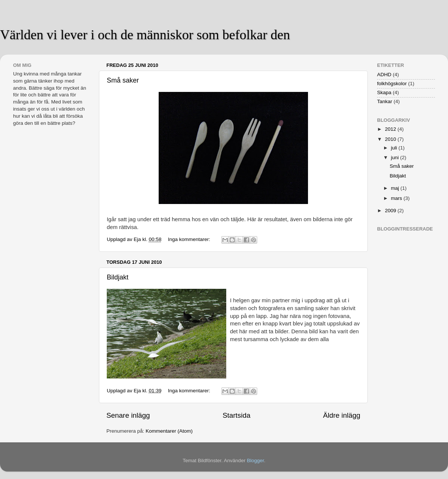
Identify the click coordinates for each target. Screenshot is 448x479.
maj (396, 188)
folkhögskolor (392, 84)
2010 (391, 139)
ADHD (384, 75)
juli (395, 148)
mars (397, 198)
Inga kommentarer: (190, 239)
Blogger (255, 461)
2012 (391, 129)
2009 (391, 211)
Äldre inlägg (342, 415)
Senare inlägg (128, 415)
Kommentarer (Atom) (169, 431)
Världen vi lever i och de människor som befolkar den (145, 35)
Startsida (237, 415)
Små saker (123, 80)
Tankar (385, 101)
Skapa (384, 92)
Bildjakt (118, 277)
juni (396, 157)
